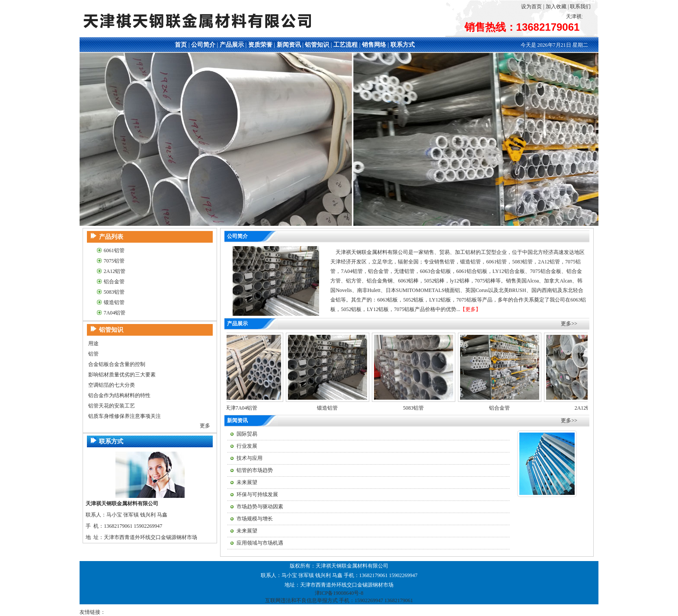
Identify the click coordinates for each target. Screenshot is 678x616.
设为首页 (531, 6)
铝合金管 (114, 282)
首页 (181, 45)
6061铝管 (114, 250)
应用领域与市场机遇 (260, 543)
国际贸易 (247, 434)
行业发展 (247, 446)
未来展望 (247, 482)
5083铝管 (114, 292)
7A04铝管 (115, 313)
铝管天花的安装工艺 (112, 406)
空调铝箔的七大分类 (112, 385)
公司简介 (203, 45)
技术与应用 (249, 458)
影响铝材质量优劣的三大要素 (122, 375)
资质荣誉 (260, 45)
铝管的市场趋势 (255, 470)
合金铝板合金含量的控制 (117, 364)
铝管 (93, 354)
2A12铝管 (115, 271)
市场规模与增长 (255, 519)
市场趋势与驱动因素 (260, 507)
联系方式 (403, 45)
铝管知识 (317, 45)
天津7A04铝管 (245, 408)
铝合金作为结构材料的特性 (119, 395)
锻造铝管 (114, 302)
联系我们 (580, 6)
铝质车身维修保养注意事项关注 (125, 416)
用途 (93, 343)
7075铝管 (114, 261)
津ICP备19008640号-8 (339, 593)
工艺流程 (345, 45)
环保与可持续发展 (257, 494)
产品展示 (232, 45)
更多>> (569, 324)
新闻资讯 (289, 45)
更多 (205, 426)
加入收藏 (556, 6)
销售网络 (374, 45)
